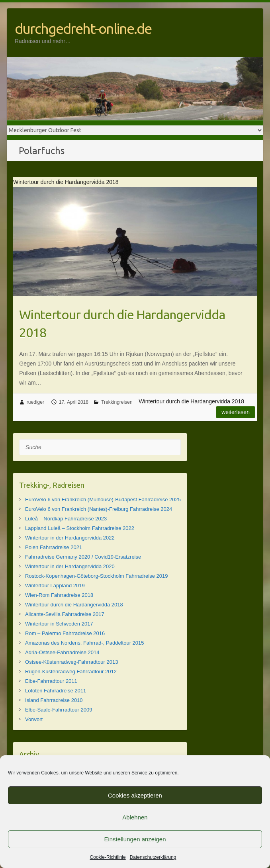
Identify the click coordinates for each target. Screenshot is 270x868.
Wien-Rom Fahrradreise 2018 (59, 595)
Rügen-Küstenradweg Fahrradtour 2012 (71, 672)
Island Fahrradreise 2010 (54, 700)
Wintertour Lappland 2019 (55, 586)
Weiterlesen (236, 412)
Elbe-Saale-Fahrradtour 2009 (59, 710)
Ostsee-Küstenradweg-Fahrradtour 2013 (71, 662)
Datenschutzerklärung (153, 857)
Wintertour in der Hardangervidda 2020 (70, 566)
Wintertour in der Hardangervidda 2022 (70, 538)
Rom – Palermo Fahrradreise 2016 (65, 633)
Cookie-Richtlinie (108, 857)
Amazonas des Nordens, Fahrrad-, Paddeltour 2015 (84, 643)
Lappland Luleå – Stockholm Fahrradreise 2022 (80, 528)
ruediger (35, 402)
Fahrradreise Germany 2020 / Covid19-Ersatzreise (83, 557)
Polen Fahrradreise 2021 (54, 547)
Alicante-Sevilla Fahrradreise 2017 (65, 614)
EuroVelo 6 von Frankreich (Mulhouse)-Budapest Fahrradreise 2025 (103, 499)
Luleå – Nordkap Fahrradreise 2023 (66, 519)
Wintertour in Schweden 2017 (59, 624)
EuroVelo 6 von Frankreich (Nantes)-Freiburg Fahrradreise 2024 (99, 509)
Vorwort (34, 719)
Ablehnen (135, 817)
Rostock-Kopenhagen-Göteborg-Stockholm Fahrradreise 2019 (96, 576)
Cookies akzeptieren (135, 795)
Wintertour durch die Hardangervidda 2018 (122, 324)
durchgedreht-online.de (83, 28)
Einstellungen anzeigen (135, 839)
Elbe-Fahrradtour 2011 (51, 681)
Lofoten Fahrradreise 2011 (56, 691)
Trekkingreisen (117, 402)
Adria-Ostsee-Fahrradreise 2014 (62, 652)
